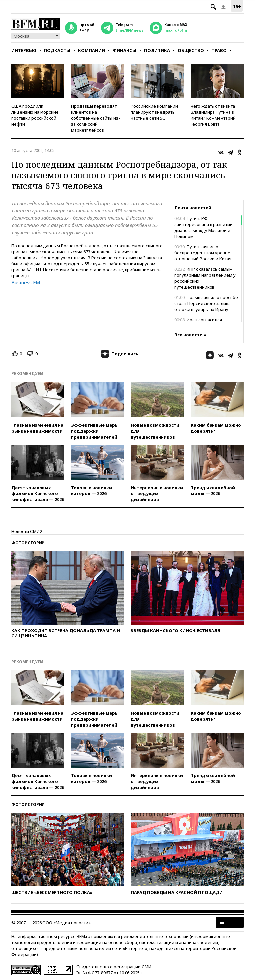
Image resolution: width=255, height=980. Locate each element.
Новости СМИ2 (27, 531)
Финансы (125, 50)
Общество (191, 50)
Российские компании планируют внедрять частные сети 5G (154, 112)
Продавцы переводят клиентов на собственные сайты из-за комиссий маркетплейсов (95, 118)
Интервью (24, 50)
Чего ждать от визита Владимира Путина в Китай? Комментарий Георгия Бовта (213, 115)
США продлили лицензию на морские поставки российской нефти (35, 115)
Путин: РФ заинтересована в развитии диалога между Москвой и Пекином (204, 227)
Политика (157, 50)
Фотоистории (28, 543)
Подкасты (57, 50)
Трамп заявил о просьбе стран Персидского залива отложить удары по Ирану (206, 303)
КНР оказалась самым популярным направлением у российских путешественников (205, 278)
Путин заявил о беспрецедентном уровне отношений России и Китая (203, 253)
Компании (91, 50)
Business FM (26, 282)
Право (219, 50)
